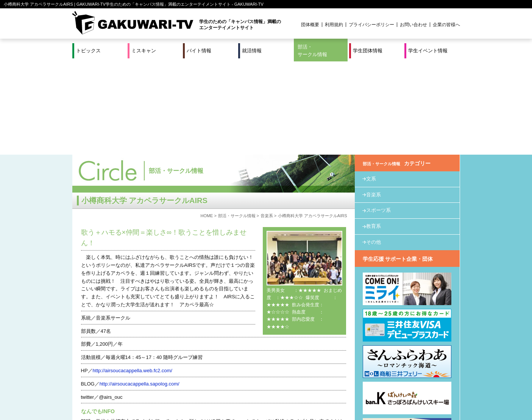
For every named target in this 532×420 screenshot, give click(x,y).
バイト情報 (199, 51)
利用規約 (334, 25)
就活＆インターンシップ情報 (176, 389)
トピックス (88, 51)
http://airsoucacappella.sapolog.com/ (140, 291)
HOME (207, 122)
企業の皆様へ (446, 25)
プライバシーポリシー (371, 25)
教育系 (374, 133)
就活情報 (252, 51)
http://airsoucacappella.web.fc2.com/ (133, 277)
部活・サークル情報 (312, 51)
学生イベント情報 (428, 51)
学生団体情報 (368, 51)
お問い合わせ (413, 25)
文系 (371, 85)
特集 (215, 389)
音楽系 (267, 122)
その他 (374, 149)
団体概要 (310, 25)
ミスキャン (144, 51)
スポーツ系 (378, 117)
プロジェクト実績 (215, 398)
